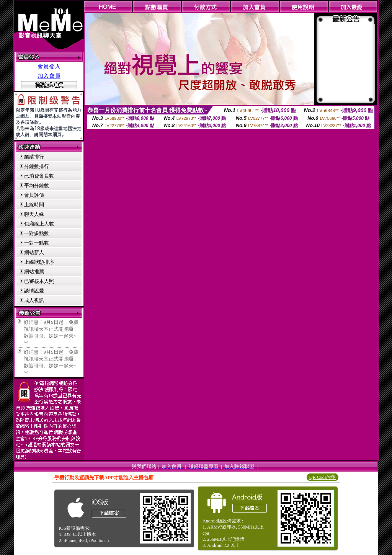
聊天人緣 (34, 214)
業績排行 (34, 157)
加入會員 (49, 76)
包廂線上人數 (39, 224)
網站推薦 (34, 272)
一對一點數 (37, 243)
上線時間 (34, 205)
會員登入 (49, 67)
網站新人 (34, 252)
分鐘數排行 (37, 166)
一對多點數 (37, 233)
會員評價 (34, 195)
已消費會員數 (39, 176)
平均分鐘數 (37, 185)
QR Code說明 (323, 477)
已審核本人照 (39, 281)
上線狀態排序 (39, 262)
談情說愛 (34, 291)
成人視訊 (34, 300)
